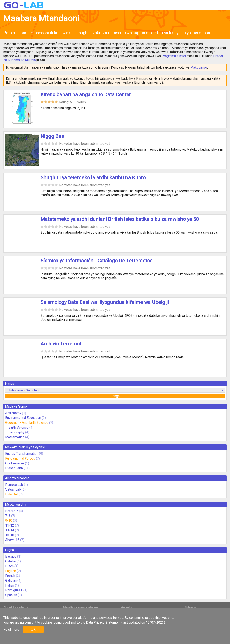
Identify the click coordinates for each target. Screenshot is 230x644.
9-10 (9, 521)
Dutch (9, 566)
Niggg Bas (52, 136)
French (10, 576)
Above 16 (12, 540)
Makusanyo (199, 67)
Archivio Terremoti (61, 344)
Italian (10, 585)
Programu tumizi (174, 56)
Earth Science (19, 427)
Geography (16, 432)
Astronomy (13, 413)
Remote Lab (14, 485)
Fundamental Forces (20, 458)
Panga (115, 396)
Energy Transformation (22, 454)
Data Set (12, 494)
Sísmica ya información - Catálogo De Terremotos (96, 261)
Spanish (11, 595)
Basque (11, 556)
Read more (11, 629)
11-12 (10, 525)
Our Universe (15, 463)
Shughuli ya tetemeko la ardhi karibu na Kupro (93, 178)
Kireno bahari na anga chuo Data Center (86, 95)
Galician (11, 581)
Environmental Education (23, 418)
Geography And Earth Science (27, 423)
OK (33, 629)
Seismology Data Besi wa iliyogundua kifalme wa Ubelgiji (105, 302)
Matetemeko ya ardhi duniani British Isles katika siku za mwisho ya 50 (120, 219)
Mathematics (15, 437)
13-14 (10, 530)
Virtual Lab (13, 490)
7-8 (8, 516)
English (11, 571)
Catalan (11, 561)
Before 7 (12, 511)
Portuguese (14, 590)
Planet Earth (14, 468)
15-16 (10, 535)
